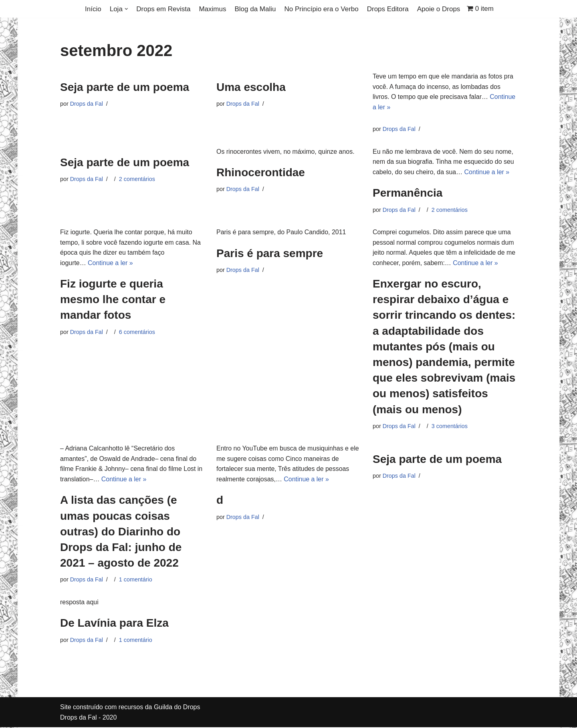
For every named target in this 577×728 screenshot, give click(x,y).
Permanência (408, 193)
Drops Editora (388, 9)
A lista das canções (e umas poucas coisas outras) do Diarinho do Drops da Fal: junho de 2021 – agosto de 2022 (121, 532)
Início (93, 9)
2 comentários (137, 179)
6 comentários (137, 332)
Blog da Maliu (255, 9)
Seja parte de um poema (125, 87)
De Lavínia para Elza (114, 624)
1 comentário (136, 580)
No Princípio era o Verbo (321, 9)
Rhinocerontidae (261, 173)
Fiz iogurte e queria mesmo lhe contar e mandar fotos (113, 300)
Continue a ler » (487, 172)
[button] (126, 9)
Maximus (212, 9)
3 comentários (450, 426)
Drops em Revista (163, 9)
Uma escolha (251, 87)
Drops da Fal (87, 104)
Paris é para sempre (270, 253)
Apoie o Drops (439, 9)
